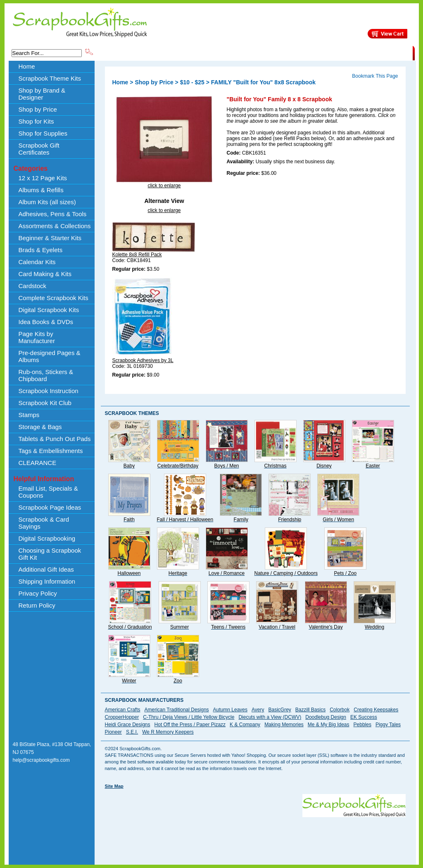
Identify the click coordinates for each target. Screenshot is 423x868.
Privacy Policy (38, 593)
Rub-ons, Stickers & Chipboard (46, 375)
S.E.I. (132, 732)
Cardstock (33, 286)
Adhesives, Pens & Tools (53, 214)
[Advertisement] (255, 836)
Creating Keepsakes (376, 710)
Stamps (29, 415)
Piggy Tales (388, 725)
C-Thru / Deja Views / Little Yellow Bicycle (189, 717)
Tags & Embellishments (51, 451)
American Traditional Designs (177, 710)
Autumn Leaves (230, 710)
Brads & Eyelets (41, 250)
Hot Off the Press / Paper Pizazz (190, 725)
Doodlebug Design (326, 717)
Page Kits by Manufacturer (37, 337)
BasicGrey (279, 710)
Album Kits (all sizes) (47, 202)
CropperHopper (122, 717)
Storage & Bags (40, 427)
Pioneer (113, 732)
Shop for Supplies (43, 133)
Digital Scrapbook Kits (49, 310)
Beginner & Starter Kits (50, 238)
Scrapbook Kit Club (45, 403)
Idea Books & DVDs (46, 322)
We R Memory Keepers (168, 732)
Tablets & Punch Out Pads (55, 439)
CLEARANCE (374, 52)
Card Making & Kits (45, 274)
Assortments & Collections (55, 226)
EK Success (364, 717)
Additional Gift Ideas (46, 569)
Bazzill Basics (310, 710)
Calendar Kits (37, 262)
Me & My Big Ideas (329, 725)
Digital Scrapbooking (47, 538)
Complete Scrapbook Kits (53, 298)
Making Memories (284, 725)
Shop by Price (247, 52)
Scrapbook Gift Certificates (39, 149)
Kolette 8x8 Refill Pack (137, 255)
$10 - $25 (192, 82)
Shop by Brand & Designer (191, 52)
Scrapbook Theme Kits (125, 52)
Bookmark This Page (375, 76)
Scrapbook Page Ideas (50, 507)
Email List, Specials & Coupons (48, 492)
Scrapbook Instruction (49, 391)
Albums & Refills (41, 190)
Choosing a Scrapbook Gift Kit (50, 554)
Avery (258, 710)
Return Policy (37, 605)
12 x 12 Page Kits (43, 178)
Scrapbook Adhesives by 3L (143, 360)
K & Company (245, 725)
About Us (282, 52)
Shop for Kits (36, 121)
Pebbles (362, 725)
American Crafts (123, 710)
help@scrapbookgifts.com (41, 760)
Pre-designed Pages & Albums (50, 356)
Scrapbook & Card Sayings (44, 523)
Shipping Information (326, 52)
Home (27, 66)
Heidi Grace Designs (128, 725)
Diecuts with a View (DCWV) (270, 717)
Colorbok (340, 710)
